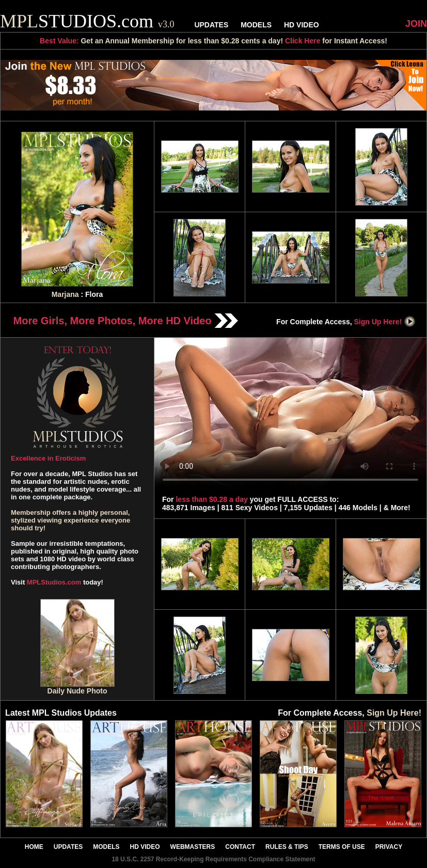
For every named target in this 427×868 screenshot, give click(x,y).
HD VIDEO (302, 25)
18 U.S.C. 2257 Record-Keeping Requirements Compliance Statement (213, 859)
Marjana (65, 294)
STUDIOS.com (87, 21)
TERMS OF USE (342, 847)
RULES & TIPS (287, 847)
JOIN (416, 24)
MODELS (256, 25)
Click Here (303, 41)
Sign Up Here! (385, 322)
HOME (34, 847)
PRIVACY (389, 847)
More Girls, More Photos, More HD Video (126, 321)
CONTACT (240, 847)
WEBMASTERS (193, 847)
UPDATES (211, 25)
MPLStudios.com (54, 582)
